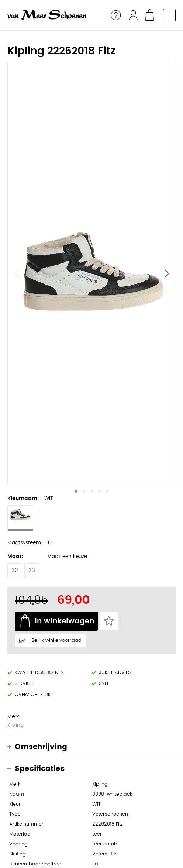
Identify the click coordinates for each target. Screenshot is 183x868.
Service (116, 15)
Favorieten (109, 621)
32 (15, 570)
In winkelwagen (64, 621)
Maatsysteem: (25, 543)
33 (32, 570)
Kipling (15, 725)
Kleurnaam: (23, 499)
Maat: (15, 557)
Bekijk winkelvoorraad (56, 640)
